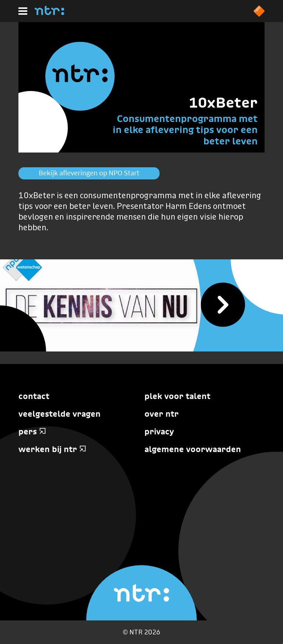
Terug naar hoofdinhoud (282, 643)
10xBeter (223, 102)
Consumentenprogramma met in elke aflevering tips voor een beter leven (185, 130)
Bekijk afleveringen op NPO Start (89, 173)
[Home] (49, 13)
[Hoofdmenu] (23, 11)
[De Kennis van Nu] (141, 305)
